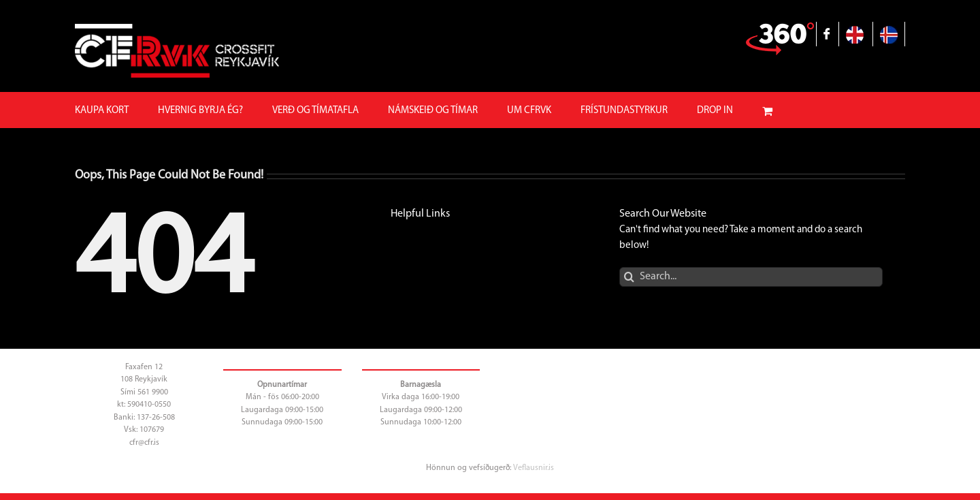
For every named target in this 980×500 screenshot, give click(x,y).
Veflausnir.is (534, 468)
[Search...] (751, 277)
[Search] (629, 277)
